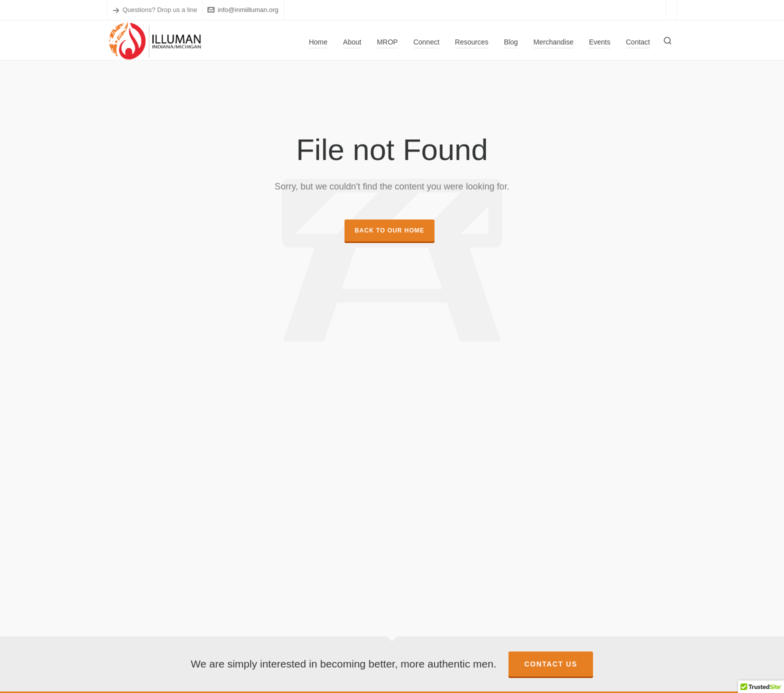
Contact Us (551, 664)
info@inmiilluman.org (243, 10)
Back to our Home (389, 230)
